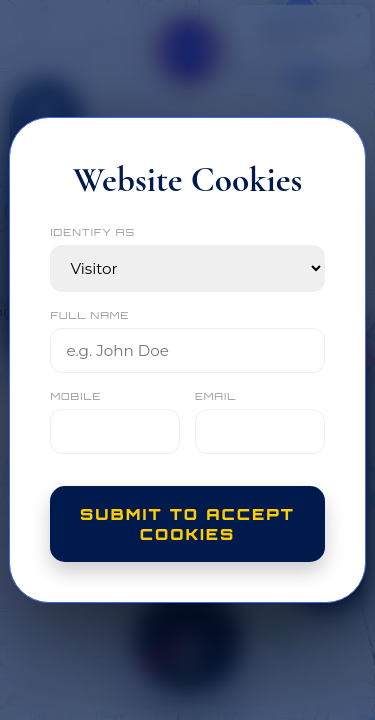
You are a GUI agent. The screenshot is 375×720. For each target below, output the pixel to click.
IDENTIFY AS (92, 232)
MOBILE (75, 396)
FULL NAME (89, 315)
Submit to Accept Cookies (187, 524)
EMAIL (215, 396)
